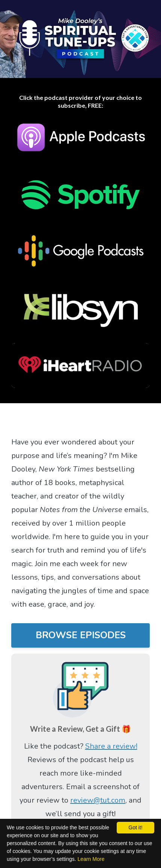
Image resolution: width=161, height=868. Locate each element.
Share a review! (111, 746)
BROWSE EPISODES (81, 635)
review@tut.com (98, 800)
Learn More (91, 859)
